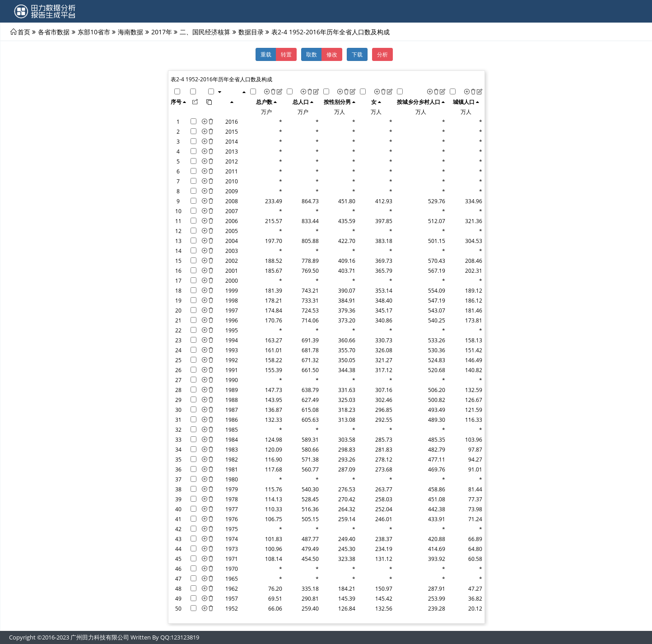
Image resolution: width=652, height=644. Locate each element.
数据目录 (251, 32)
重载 (266, 54)
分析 (382, 54)
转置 (286, 54)
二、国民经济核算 (205, 32)
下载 (357, 54)
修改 (332, 54)
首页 (24, 32)
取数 (312, 54)
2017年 (162, 32)
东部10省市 (94, 32)
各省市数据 (54, 32)
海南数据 (130, 32)
